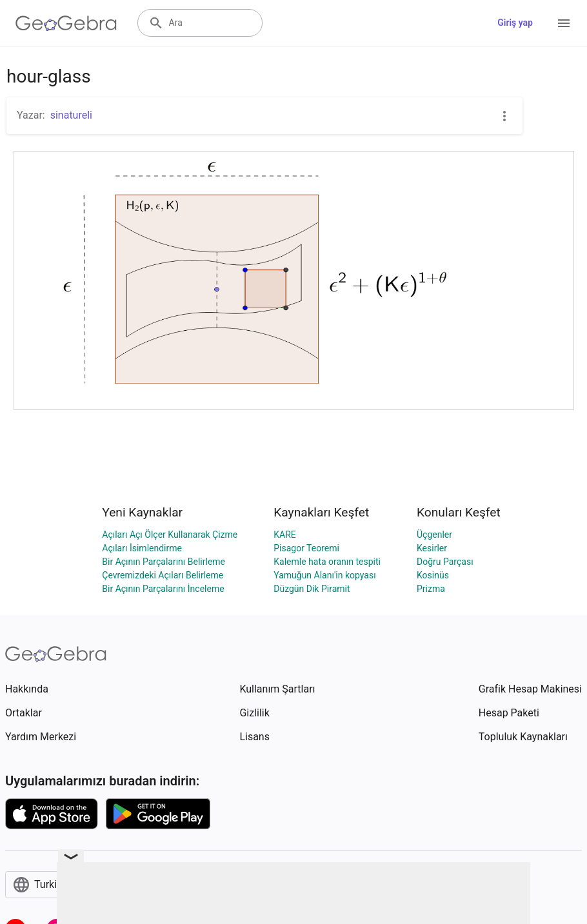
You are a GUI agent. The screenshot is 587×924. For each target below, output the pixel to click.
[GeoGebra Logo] (66, 23)
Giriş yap (515, 23)
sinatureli (71, 115)
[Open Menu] (564, 23)
